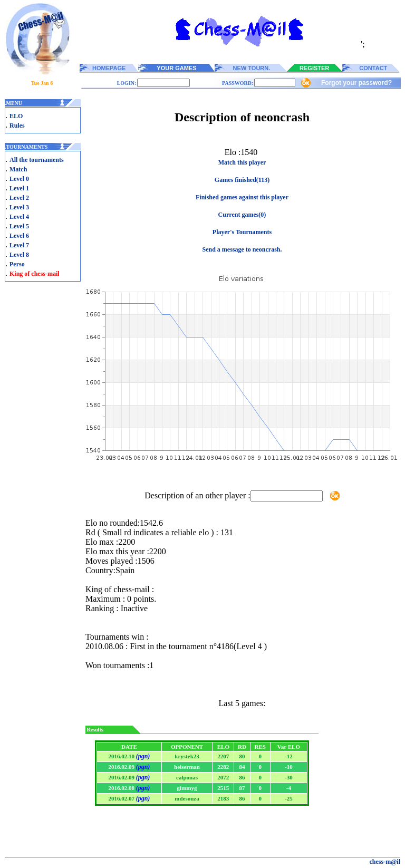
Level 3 (19, 207)
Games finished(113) (242, 180)
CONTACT (373, 68)
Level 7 (19, 245)
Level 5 (19, 226)
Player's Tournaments (242, 232)
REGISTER (314, 68)
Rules (17, 126)
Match (18, 169)
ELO (16, 116)
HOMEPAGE (109, 68)
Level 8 (19, 255)
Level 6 (19, 236)
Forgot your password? (356, 83)
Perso (17, 264)
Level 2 (19, 198)
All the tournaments (37, 160)
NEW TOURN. (252, 68)
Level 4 (19, 217)
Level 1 (19, 188)
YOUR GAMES (176, 68)
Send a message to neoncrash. (242, 249)
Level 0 (19, 179)
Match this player (242, 162)
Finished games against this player (242, 197)
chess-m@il (385, 862)
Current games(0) (242, 215)
